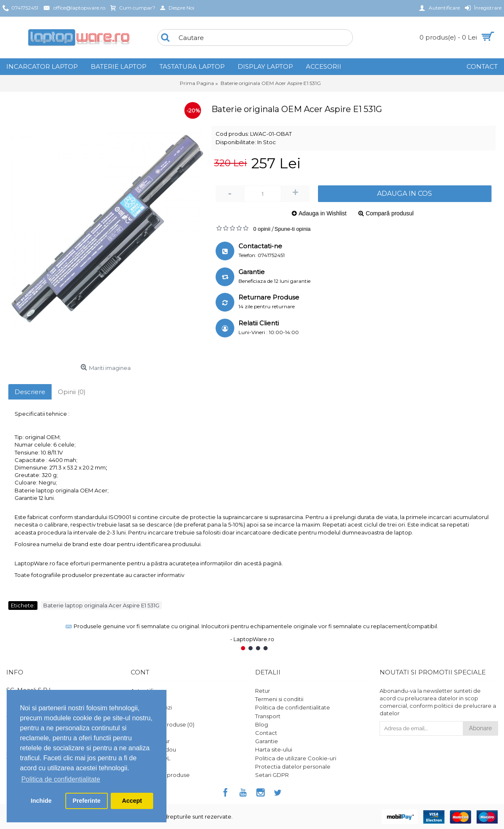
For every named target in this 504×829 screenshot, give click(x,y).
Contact (266, 733)
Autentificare (148, 691)
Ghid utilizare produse (160, 775)
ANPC (139, 767)
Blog (262, 724)
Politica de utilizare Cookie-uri (296, 758)
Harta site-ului (274, 749)
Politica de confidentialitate (293, 707)
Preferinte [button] (86, 801)
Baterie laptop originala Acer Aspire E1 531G (101, 605)
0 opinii (262, 229)
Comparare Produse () (163, 724)
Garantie (267, 741)
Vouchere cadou (153, 749)
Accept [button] (132, 801)
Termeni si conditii (279, 699)
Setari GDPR (272, 775)
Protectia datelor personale (293, 767)
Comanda (144, 716)
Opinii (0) (72, 392)
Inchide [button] (41, 801)
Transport (268, 716)
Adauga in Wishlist (323, 213)
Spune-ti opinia (293, 229)
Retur (263, 691)
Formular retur (150, 741)
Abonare (480, 728)
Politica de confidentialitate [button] (61, 779)
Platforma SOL (150, 758)
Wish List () (146, 733)
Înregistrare (146, 699)
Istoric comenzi (151, 707)
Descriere (30, 392)
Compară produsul (390, 213)
